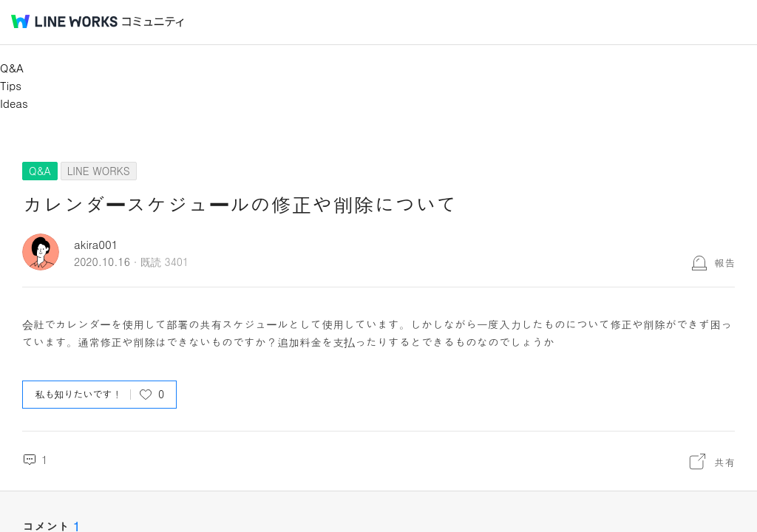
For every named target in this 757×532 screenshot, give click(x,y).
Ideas (14, 103)
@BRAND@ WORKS (64, 21)
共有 (724, 462)
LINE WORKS (99, 171)
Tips (11, 85)
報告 (724, 262)
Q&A (12, 68)
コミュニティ (153, 22)
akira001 (96, 244)
